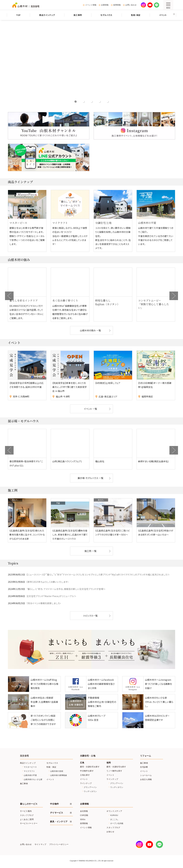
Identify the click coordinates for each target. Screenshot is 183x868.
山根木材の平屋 (30, 776)
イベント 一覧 (90, 410)
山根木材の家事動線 (59, 776)
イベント (50, 780)
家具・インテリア (59, 822)
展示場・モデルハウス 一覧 (90, 479)
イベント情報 (91, 5)
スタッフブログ (27, 816)
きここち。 (115, 820)
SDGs (83, 820)
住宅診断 (144, 768)
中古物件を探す (87, 772)
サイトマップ (40, 845)
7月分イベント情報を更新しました (43, 604)
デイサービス (57, 813)
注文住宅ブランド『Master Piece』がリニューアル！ (51, 597)
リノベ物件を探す (114, 772)
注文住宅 (24, 757)
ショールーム (146, 776)
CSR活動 (84, 816)
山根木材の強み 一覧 (90, 331)
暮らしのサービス (29, 805)
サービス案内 (26, 812)
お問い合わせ (131, 5)
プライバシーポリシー (59, 845)
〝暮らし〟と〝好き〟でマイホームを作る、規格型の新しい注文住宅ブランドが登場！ (65, 590)
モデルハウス (52, 764)
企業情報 (105, 5)
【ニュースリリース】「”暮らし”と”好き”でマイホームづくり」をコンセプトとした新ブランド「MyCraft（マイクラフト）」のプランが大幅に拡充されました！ (98, 576)
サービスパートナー (29, 824)
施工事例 (24, 784)
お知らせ (110, 832)
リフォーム (146, 757)
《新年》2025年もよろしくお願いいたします (47, 583)
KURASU (114, 816)
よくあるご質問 (27, 820)
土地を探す (85, 776)
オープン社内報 (117, 824)
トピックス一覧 (90, 616)
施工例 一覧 (90, 552)
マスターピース (30, 768)
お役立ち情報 (146, 780)
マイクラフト (29, 772)
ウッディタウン (90, 792)
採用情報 (117, 5)
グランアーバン (90, 788)
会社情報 (84, 812)
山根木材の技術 (57, 772)
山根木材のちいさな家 (33, 780)
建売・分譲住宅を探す (90, 768)
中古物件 (54, 805)
